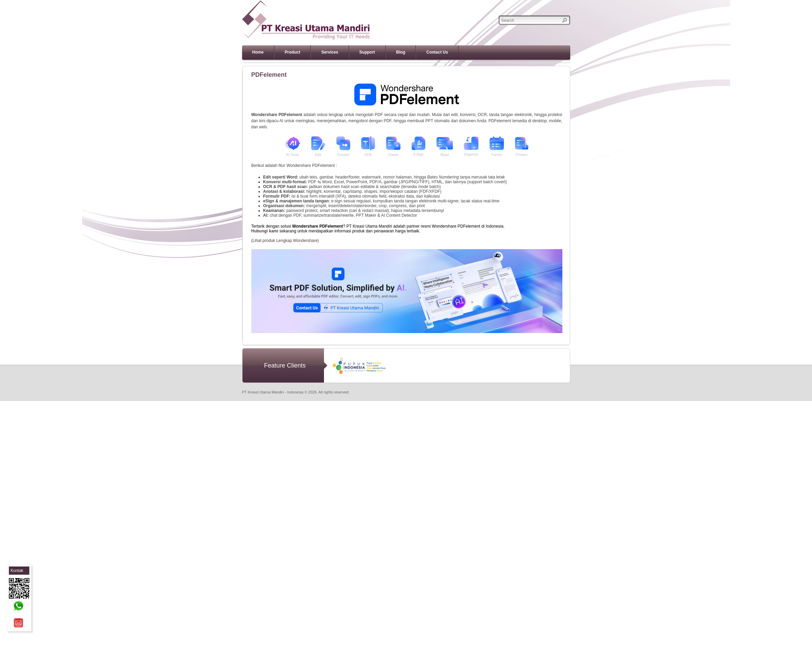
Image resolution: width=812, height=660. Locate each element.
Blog (401, 52)
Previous (233, 63)
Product (292, 52)
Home (258, 52)
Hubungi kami (265, 231)
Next (580, 63)
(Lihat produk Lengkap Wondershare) (285, 241)
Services (330, 52)
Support (367, 52)
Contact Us (437, 52)
